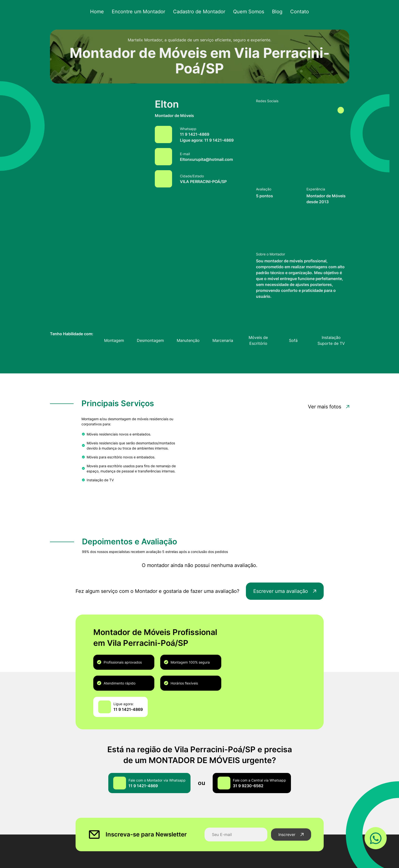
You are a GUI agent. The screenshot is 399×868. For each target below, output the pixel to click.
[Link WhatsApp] (376, 838)
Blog (274, 12)
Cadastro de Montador (199, 12)
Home (101, 12)
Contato (296, 12)
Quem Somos (247, 12)
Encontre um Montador (141, 12)
